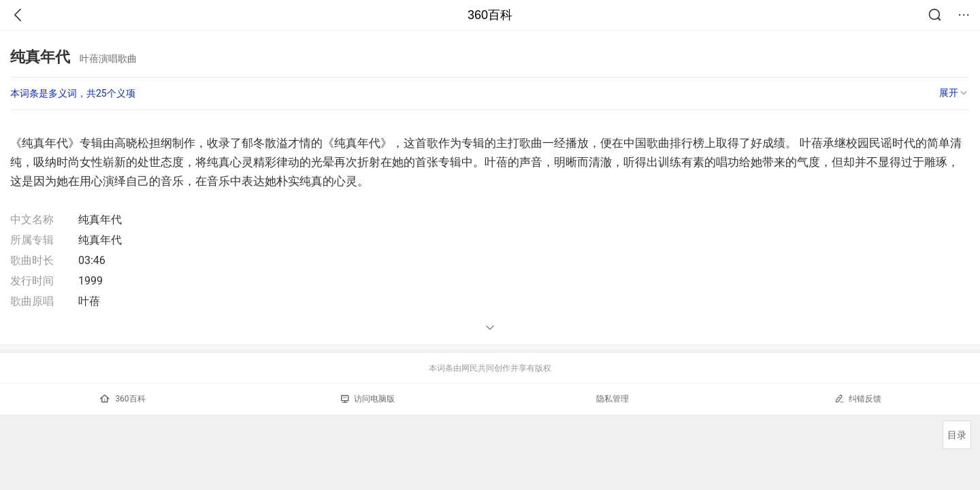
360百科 (490, 15)
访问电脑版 (368, 399)
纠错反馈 (858, 398)
